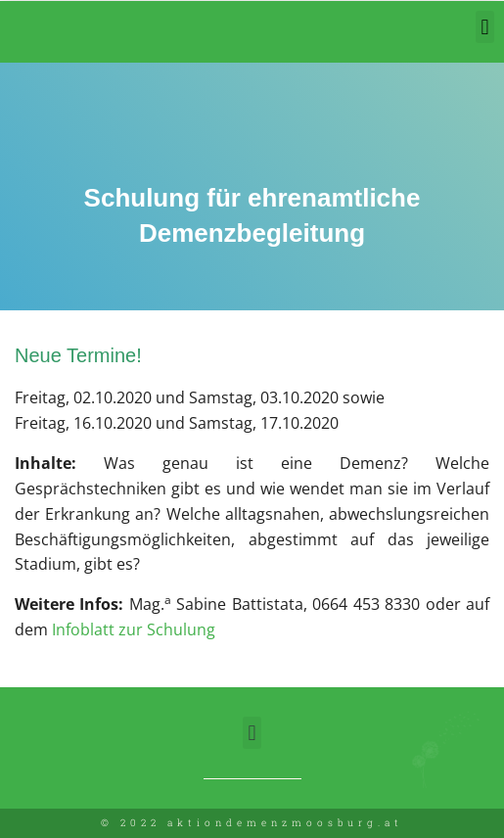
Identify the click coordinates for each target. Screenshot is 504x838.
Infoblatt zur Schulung (134, 629)
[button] (485, 27)
